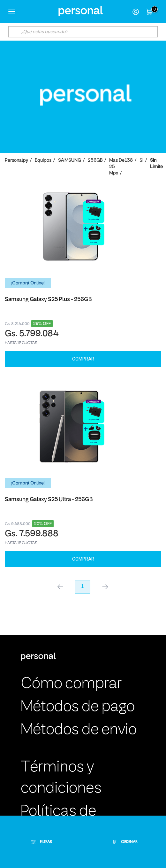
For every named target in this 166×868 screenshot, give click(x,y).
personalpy (16, 161)
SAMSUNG (70, 161)
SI (141, 161)
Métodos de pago (78, 707)
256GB (95, 161)
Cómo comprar (71, 684)
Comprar (83, 359)
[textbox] (83, 32)
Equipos (43, 161)
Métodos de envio (79, 730)
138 (129, 161)
